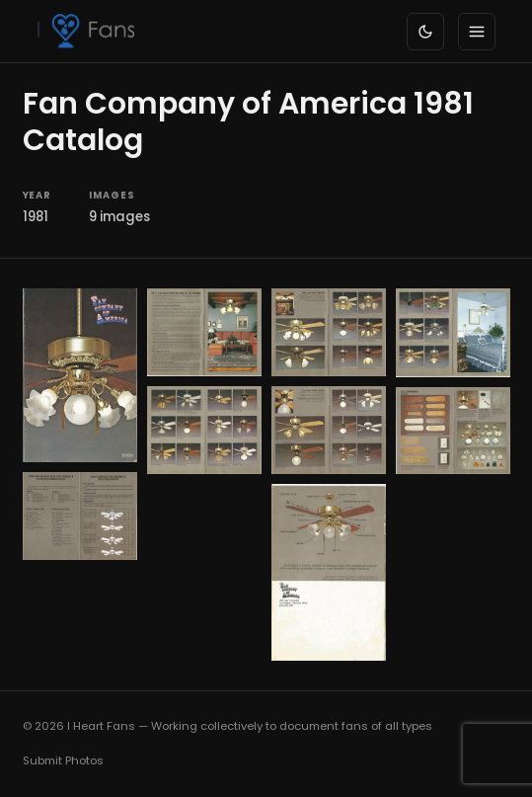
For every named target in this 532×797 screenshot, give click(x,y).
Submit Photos (63, 760)
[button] (80, 375)
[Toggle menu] (477, 32)
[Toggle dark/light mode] (425, 32)
